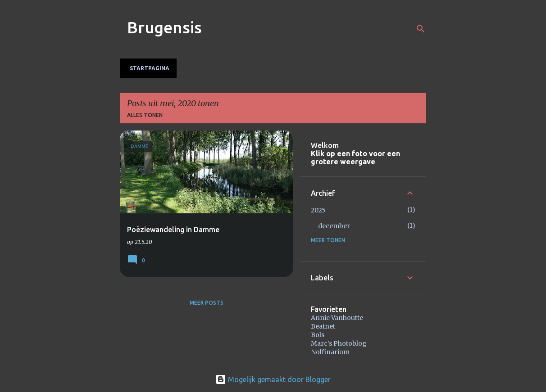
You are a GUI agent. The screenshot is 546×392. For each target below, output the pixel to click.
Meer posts (207, 303)
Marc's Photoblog (339, 343)
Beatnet (323, 326)
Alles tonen (145, 115)
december (334, 226)
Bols (318, 335)
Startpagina (150, 68)
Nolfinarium (330, 352)
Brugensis (164, 27)
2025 (318, 210)
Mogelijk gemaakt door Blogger (273, 379)
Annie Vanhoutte (337, 318)
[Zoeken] (421, 29)
